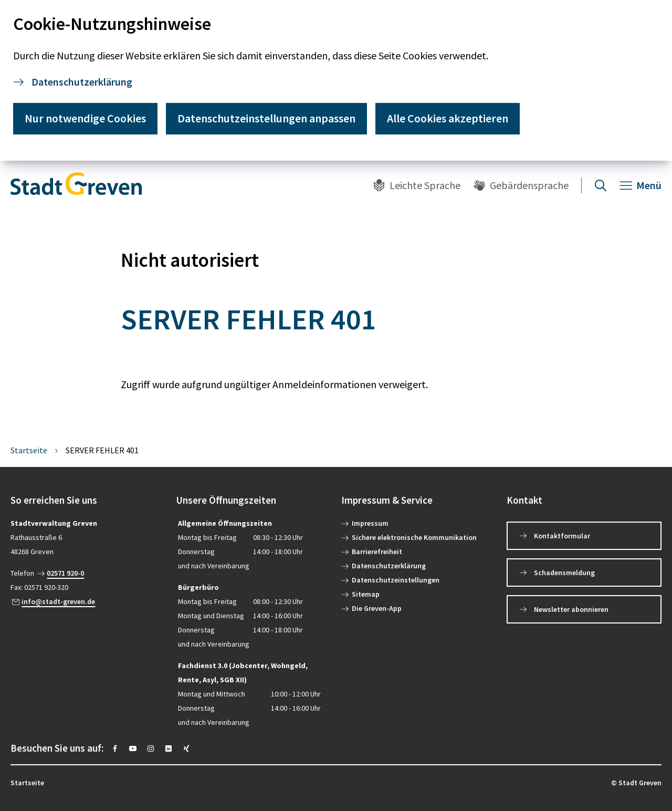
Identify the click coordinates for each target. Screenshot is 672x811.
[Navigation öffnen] (640, 185)
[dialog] (336, 80)
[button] (88, 500)
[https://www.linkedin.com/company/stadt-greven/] (169, 748)
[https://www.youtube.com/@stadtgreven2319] (133, 748)
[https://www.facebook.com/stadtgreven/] (115, 748)
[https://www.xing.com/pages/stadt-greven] (186, 748)
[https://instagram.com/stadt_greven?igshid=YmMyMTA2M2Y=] (151, 748)
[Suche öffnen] (601, 185)
